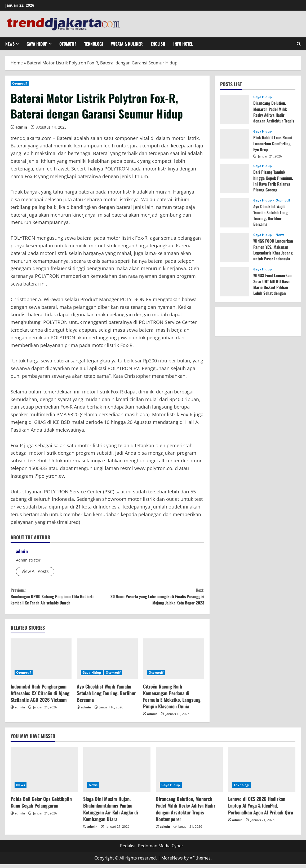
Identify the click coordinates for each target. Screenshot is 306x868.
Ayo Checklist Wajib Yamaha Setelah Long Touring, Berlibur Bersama (106, 697)
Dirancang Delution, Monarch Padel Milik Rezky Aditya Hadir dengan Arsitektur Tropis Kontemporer (270, 115)
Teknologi (94, 44)
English (158, 44)
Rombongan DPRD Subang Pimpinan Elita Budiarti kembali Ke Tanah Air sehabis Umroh (59, 598)
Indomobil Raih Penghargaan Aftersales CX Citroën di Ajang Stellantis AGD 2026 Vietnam (40, 697)
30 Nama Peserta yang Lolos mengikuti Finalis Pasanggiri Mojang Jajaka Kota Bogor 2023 (156, 598)
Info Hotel (183, 44)
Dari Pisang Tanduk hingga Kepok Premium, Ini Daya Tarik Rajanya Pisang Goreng (274, 181)
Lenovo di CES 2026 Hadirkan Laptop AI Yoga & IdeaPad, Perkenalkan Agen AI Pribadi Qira (261, 809)
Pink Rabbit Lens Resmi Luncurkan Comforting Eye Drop (274, 143)
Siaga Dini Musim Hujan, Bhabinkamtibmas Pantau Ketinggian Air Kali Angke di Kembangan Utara (111, 813)
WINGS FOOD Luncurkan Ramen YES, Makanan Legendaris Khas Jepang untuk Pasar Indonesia (274, 250)
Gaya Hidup (37, 44)
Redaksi (128, 850)
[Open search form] (299, 44)
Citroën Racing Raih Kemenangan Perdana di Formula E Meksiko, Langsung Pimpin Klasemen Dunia (172, 700)
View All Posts (35, 571)
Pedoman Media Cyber (161, 850)
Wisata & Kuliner (127, 44)
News (10, 44)
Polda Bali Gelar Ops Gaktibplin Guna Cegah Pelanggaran (41, 806)
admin (21, 127)
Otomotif (68, 44)
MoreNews (172, 862)
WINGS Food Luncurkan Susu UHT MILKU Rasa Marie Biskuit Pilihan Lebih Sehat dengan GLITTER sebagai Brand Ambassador (273, 290)
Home (17, 63)
